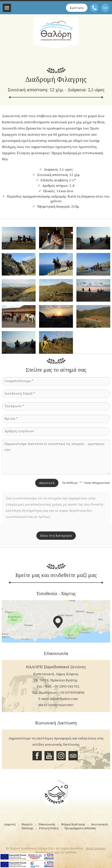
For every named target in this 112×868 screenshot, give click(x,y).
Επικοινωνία (47, 824)
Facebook (37, 756)
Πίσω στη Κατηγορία (56, 536)
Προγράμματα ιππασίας (80, 828)
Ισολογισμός (100, 824)
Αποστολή (47, 483)
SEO (57, 852)
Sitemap (27, 828)
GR (105, 8)
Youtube (49, 756)
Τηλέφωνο (94, 8)
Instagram (61, 756)
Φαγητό (27, 824)
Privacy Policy (49, 828)
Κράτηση (77, 8)
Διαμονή (10, 824)
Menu (7, 8)
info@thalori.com (64, 699)
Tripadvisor (73, 756)
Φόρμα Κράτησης (73, 824)
